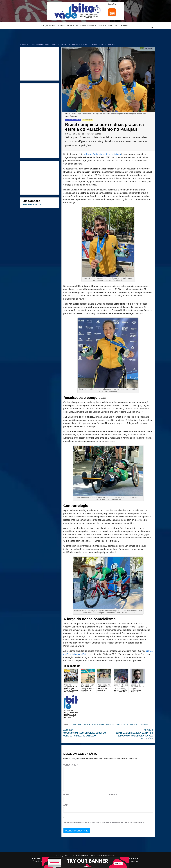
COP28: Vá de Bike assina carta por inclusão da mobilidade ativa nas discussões (130, 734)
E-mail (113, 795)
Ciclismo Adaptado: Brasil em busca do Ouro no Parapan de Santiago (86, 733)
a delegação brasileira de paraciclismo (102, 154)
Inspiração (87, 120)
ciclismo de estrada (79, 724)
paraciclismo (105, 724)
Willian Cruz (75, 134)
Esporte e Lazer (73, 120)
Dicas (63, 26)
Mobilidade (73, 26)
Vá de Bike (82, 856)
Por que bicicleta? (50, 26)
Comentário (70, 765)
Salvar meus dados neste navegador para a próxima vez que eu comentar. (104, 822)
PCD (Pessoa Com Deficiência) (126, 724)
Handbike (94, 724)
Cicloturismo (121, 26)
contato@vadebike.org (31, 204)
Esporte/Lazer (105, 26)
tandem (145, 724)
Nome (67, 795)
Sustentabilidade (88, 26)
